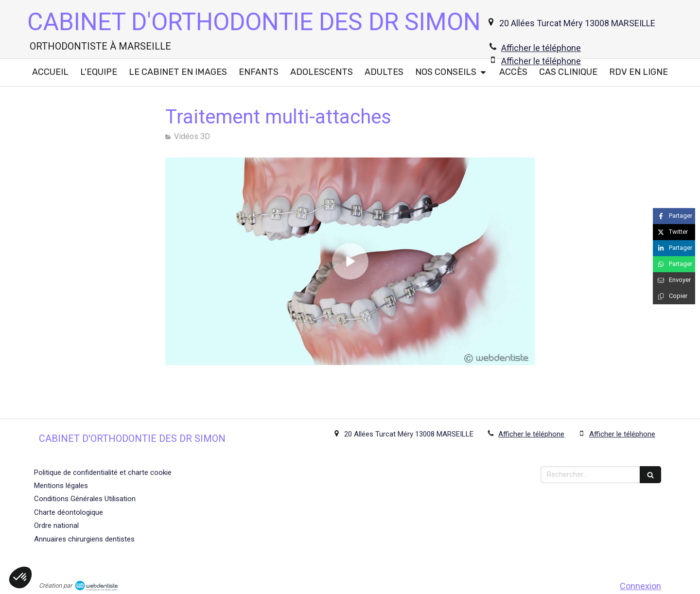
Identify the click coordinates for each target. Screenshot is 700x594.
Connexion (640, 586)
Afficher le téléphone (541, 48)
